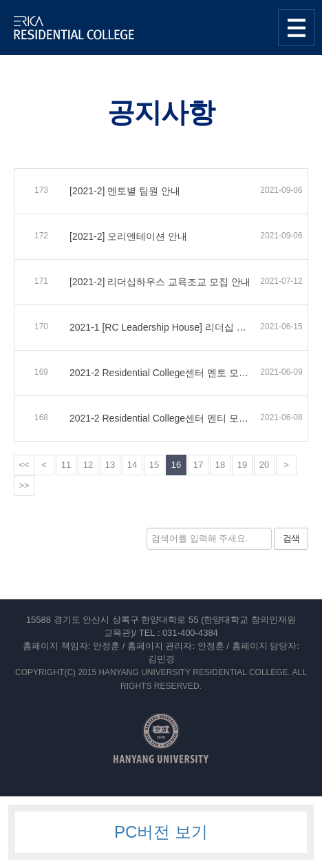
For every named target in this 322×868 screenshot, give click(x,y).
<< (24, 465)
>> (24, 485)
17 (198, 465)
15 (154, 465)
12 (88, 465)
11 (66, 465)
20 (264, 465)
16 (176, 465)
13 (110, 465)
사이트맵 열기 (297, 28)
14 (132, 465)
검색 (291, 538)
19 (242, 465)
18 (220, 465)
